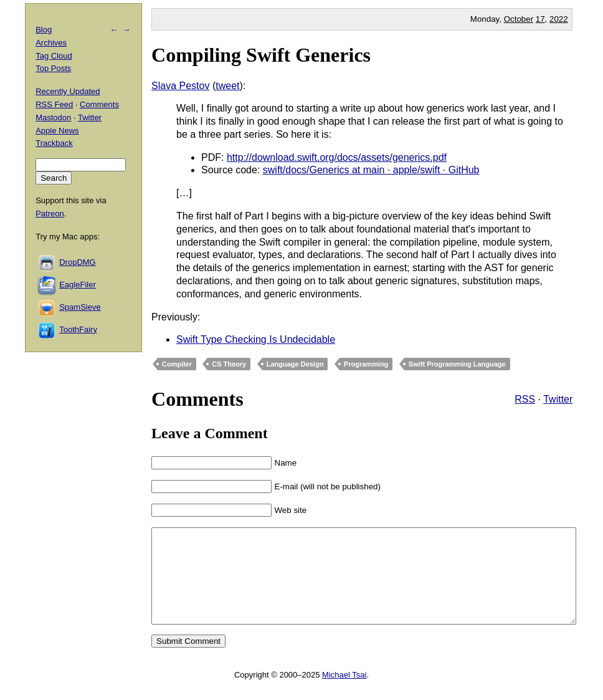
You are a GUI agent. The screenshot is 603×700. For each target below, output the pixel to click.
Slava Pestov (180, 86)
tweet (227, 86)
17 (540, 19)
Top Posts (53, 68)
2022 (559, 19)
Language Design (295, 364)
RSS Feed (54, 104)
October (519, 19)
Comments (99, 104)
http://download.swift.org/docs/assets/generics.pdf (337, 157)
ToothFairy (78, 329)
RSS (525, 399)
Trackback (54, 143)
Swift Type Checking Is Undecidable (256, 339)
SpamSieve (80, 307)
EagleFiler (78, 285)
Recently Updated (68, 91)
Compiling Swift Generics (261, 55)
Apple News (57, 131)
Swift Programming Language (457, 364)
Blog (44, 30)
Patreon (50, 213)
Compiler (177, 364)
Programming (366, 364)
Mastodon (53, 117)
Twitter (558, 399)
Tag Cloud (54, 56)
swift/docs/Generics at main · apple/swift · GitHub (371, 170)
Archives (51, 43)
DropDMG (78, 262)
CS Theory (229, 364)
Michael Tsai (344, 693)
